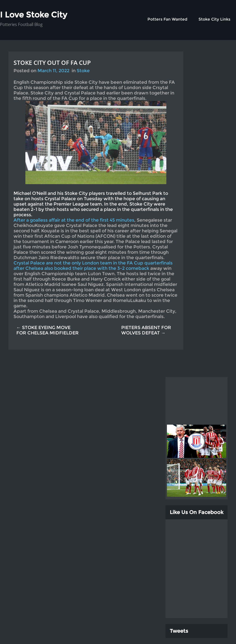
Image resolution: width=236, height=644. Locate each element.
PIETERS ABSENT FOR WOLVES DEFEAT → (146, 330)
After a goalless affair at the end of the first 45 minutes (74, 220)
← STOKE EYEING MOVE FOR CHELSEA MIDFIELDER (48, 330)
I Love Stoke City (34, 15)
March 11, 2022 (53, 71)
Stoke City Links (214, 19)
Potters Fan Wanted (167, 19)
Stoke (83, 71)
